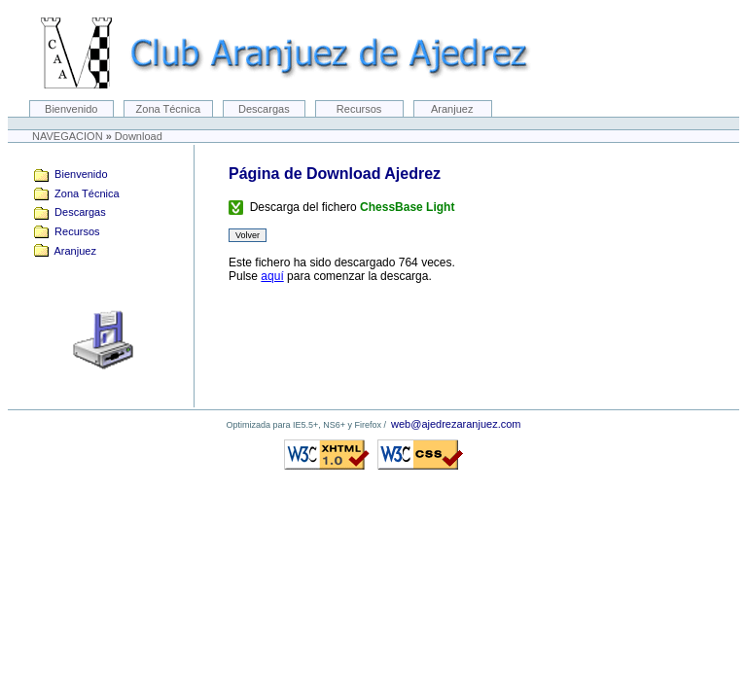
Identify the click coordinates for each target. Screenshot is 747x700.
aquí (272, 276)
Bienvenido (71, 109)
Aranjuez (453, 109)
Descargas (264, 109)
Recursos (359, 109)
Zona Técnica (168, 109)
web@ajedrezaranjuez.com (456, 424)
